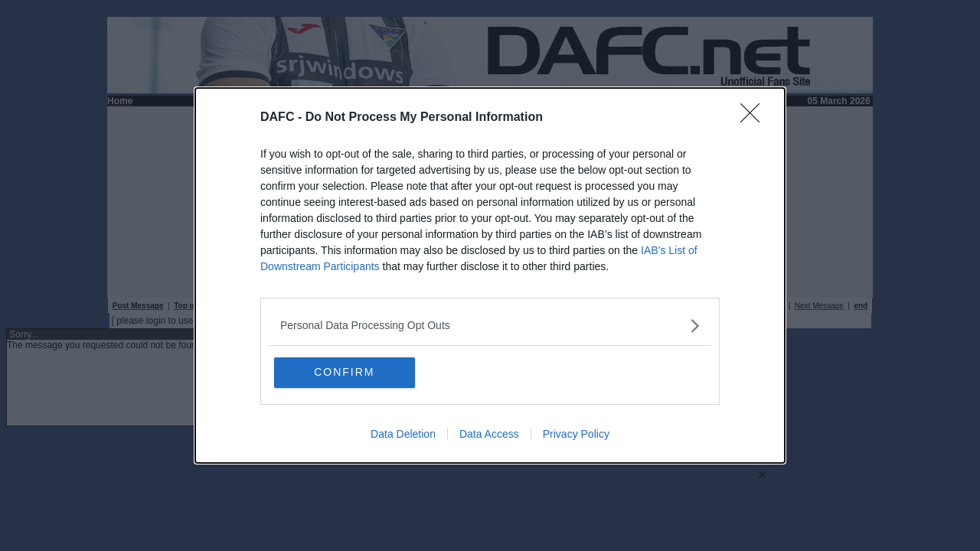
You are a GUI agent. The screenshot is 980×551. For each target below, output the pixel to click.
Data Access (489, 435)
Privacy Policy (576, 435)
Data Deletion (403, 435)
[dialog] (490, 276)
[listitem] (490, 326)
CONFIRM (346, 373)
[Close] (755, 118)
